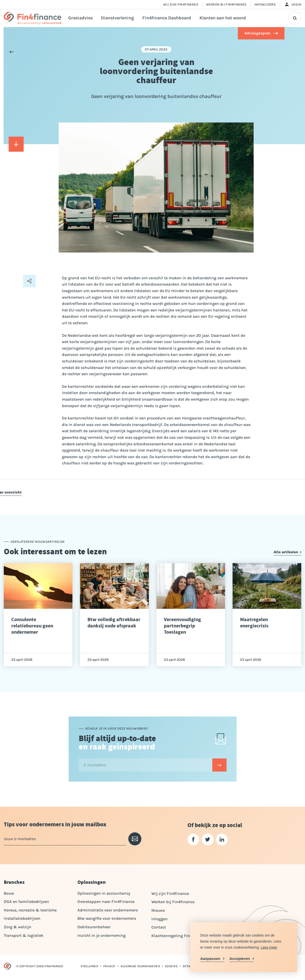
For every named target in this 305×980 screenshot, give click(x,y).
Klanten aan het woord (223, 18)
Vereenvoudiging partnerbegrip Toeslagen (182, 626)
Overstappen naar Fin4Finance (106, 902)
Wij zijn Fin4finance (181, 4)
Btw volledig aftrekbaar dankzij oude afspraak (114, 623)
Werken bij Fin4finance (226, 4)
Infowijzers (265, 4)
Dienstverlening (117, 18)
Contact (159, 927)
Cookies (171, 966)
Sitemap (189, 966)
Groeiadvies (80, 18)
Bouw (9, 893)
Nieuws (158, 910)
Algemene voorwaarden (140, 966)
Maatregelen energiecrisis (254, 623)
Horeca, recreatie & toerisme (30, 910)
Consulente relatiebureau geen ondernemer (32, 626)
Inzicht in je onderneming (101, 935)
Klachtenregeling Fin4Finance (179, 936)
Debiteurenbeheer (94, 927)
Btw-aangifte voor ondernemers (107, 918)
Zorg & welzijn (18, 927)
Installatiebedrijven (22, 918)
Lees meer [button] (269, 947)
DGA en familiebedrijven (26, 902)
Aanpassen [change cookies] (210, 959)
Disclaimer (89, 966)
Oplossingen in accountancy (104, 893)
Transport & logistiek (24, 935)
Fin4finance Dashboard (167, 18)
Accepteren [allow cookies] (240, 959)
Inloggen (160, 919)
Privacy (109, 966)
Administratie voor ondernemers (108, 910)
